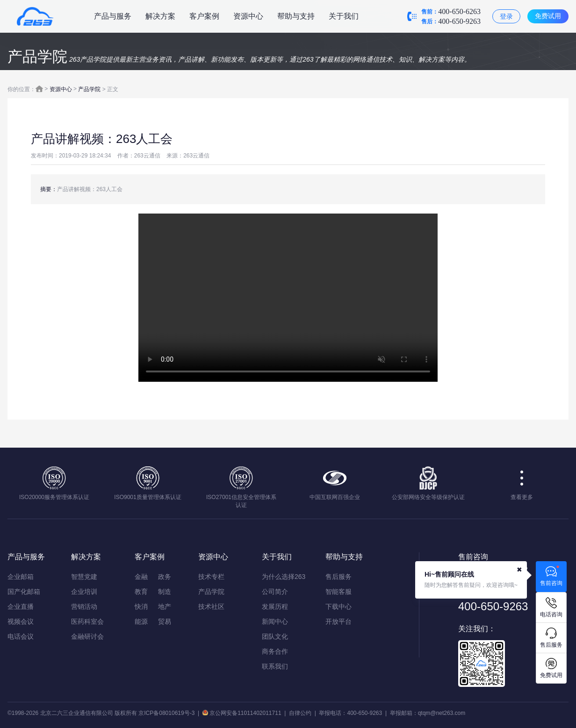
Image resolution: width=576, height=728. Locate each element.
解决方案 (160, 16)
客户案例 (204, 16)
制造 (165, 592)
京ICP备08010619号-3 (166, 713)
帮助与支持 (296, 16)
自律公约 (300, 713)
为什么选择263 (284, 577)
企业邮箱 (21, 577)
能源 (141, 621)
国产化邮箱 (24, 592)
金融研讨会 (87, 636)
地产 (165, 607)
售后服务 (338, 577)
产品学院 (89, 89)
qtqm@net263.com (442, 713)
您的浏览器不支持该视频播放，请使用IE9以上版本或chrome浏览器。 (288, 298)
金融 (141, 577)
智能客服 (338, 592)
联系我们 (275, 666)
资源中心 (248, 16)
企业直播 (21, 607)
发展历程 (275, 607)
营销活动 (84, 607)
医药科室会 (87, 621)
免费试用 (548, 16)
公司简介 (275, 592)
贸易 (165, 621)
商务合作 (275, 651)
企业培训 (84, 592)
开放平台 (338, 621)
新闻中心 (275, 621)
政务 (165, 577)
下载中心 (338, 607)
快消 (141, 607)
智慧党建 (84, 577)
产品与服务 (113, 16)
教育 (141, 592)
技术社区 (211, 607)
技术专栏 (211, 577)
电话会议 (21, 636)
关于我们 (344, 16)
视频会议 (21, 621)
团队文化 (275, 636)
